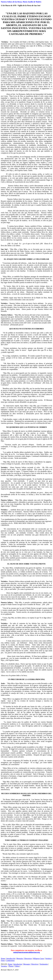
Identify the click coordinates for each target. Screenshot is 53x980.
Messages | (27, 964)
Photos (11, 966)
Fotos (3, 960)
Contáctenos (10, 960)
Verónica (48, 958)
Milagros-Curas (38, 958)
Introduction (18, 964)
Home (3, 958)
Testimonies (44, 964)
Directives (35, 964)
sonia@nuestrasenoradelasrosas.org (26, 952)
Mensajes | (20, 958)
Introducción (11, 958)
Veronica (4, 966)
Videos (17, 966)
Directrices (28, 958)
